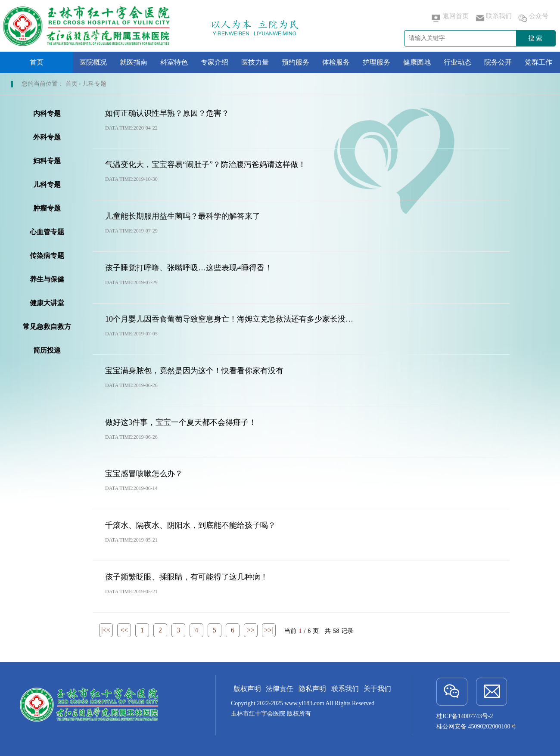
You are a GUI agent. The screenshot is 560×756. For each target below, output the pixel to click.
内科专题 (47, 113)
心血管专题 (47, 232)
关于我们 (377, 689)
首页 (37, 62)
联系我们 (493, 18)
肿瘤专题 (47, 208)
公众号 (533, 18)
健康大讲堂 (47, 303)
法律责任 (280, 689)
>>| (269, 630)
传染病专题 (47, 256)
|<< (106, 630)
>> (251, 630)
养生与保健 (47, 279)
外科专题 (47, 137)
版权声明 (247, 689)
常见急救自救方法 (47, 328)
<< (124, 630)
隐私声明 (312, 689)
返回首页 (450, 18)
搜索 (536, 38)
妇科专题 (47, 161)
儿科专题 (47, 184)
